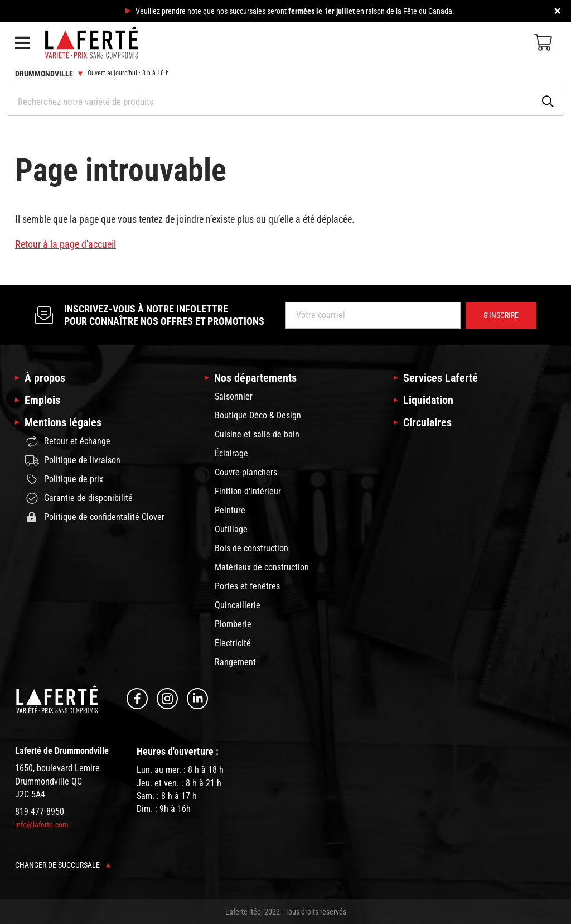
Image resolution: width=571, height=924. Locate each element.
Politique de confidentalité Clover (95, 517)
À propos (45, 378)
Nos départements (255, 378)
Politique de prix (64, 479)
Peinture (230, 510)
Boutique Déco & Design (258, 415)
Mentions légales (63, 422)
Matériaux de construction (262, 567)
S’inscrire (501, 315)
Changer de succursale (63, 865)
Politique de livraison (73, 460)
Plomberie (233, 624)
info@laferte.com (42, 825)
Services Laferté (441, 378)
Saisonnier (234, 396)
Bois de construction (251, 548)
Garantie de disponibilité (79, 498)
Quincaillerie (238, 605)
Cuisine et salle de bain (257, 434)
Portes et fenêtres (247, 586)
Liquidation (428, 400)
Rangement (235, 662)
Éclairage (231, 453)
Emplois (42, 400)
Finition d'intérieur (248, 491)
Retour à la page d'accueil (66, 244)
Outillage (231, 529)
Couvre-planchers (246, 472)
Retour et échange (68, 442)
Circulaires (427, 422)
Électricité (233, 643)
